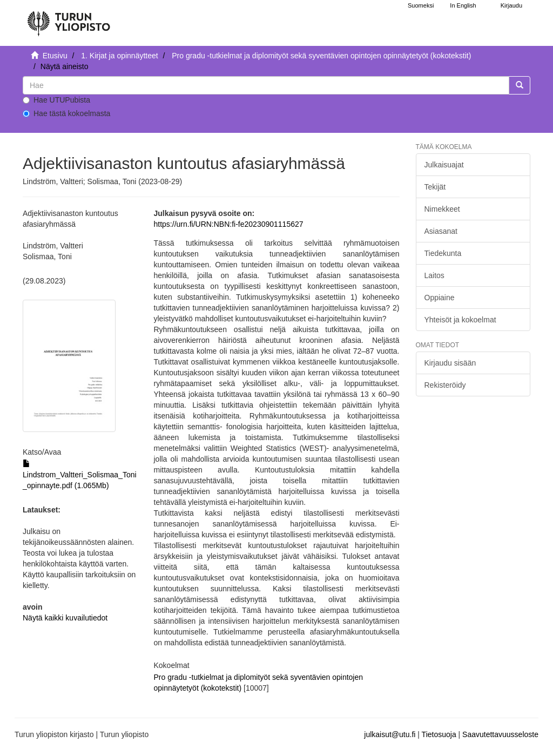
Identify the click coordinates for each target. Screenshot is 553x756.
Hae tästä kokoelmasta (66, 113)
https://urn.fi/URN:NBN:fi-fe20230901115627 (229, 224)
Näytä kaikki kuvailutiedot (65, 618)
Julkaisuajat (444, 165)
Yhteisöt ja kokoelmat (460, 320)
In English (463, 5)
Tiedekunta (443, 253)
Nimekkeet (442, 209)
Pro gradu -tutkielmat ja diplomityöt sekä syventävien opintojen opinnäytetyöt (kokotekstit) (321, 56)
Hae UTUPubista (56, 100)
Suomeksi (421, 5)
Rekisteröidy (445, 385)
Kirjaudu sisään (450, 363)
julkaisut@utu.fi (390, 734)
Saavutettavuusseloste (500, 734)
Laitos (434, 275)
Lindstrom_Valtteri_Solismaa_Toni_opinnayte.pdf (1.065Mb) (80, 475)
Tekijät (435, 187)
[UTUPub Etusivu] (69, 19)
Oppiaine (440, 298)
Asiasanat (441, 231)
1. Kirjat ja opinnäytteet (119, 56)
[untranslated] (266, 85)
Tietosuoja (439, 734)
